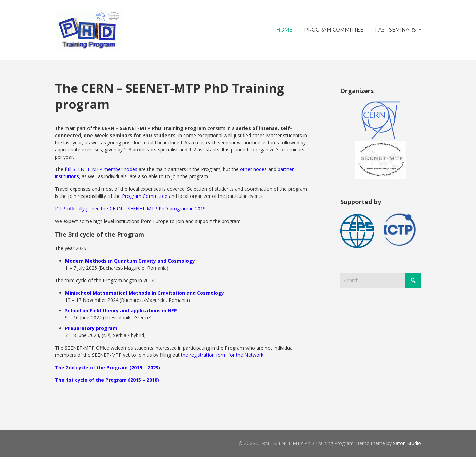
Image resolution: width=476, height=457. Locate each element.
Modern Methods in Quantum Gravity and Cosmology (130, 261)
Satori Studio (407, 443)
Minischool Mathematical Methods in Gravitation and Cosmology (145, 293)
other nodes (253, 169)
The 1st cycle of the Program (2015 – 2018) (107, 380)
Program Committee (145, 196)
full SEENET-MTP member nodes (101, 169)
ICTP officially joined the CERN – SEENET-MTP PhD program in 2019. (131, 209)
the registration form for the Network (222, 355)
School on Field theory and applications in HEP (121, 310)
